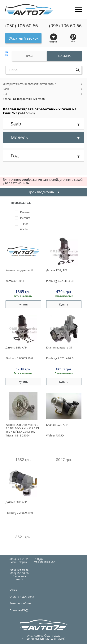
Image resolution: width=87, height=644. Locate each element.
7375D (55, 435)
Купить (23, 304)
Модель (19, 137)
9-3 (5, 94)
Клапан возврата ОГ (59, 348)
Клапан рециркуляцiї (19, 270)
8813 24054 (18, 435)
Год (15, 156)
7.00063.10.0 (19, 358)
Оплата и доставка (22, 596)
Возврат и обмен (21, 603)
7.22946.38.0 (60, 281)
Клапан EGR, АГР (57, 425)
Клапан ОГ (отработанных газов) (24, 99)
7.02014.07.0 (60, 358)
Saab (6, 89)
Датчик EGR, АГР (57, 270)
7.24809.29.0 (19, 513)
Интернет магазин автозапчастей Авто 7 (29, 84)
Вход (30, 56)
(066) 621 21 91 (19, 559)
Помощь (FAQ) (19, 610)
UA (7, 52)
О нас (13, 590)
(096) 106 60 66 (65, 26)
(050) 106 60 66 (22, 26)
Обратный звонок (23, 38)
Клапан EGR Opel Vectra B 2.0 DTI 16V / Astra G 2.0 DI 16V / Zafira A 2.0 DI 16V (22, 428)
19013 (15, 281)
